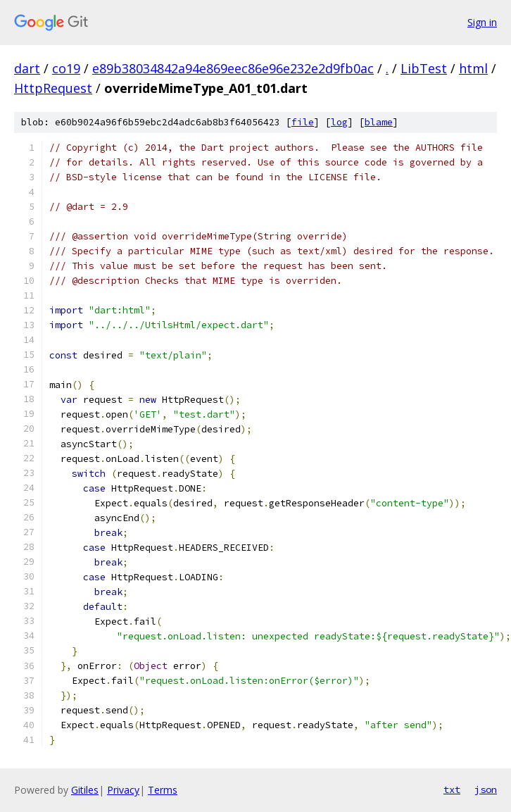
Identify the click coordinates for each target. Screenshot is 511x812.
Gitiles (85, 790)
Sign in (482, 22)
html (473, 68)
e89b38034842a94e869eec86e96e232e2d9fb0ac (233, 68)
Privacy (123, 790)
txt (452, 789)
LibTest (424, 68)
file (303, 122)
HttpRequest (53, 88)
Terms (163, 790)
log (339, 122)
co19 (66, 68)
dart (27, 68)
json (486, 789)
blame (379, 122)
